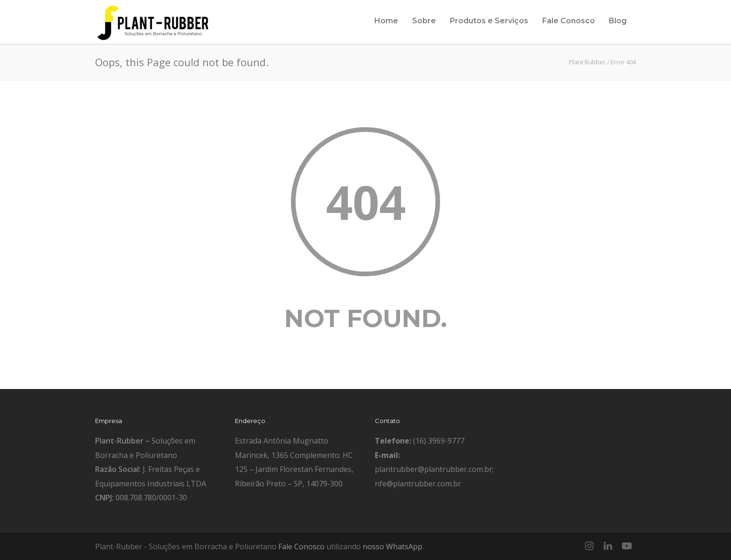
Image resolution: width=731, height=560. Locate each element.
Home (386, 21)
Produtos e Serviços (489, 21)
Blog (618, 21)
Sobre (424, 21)
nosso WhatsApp (393, 546)
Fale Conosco (569, 21)
